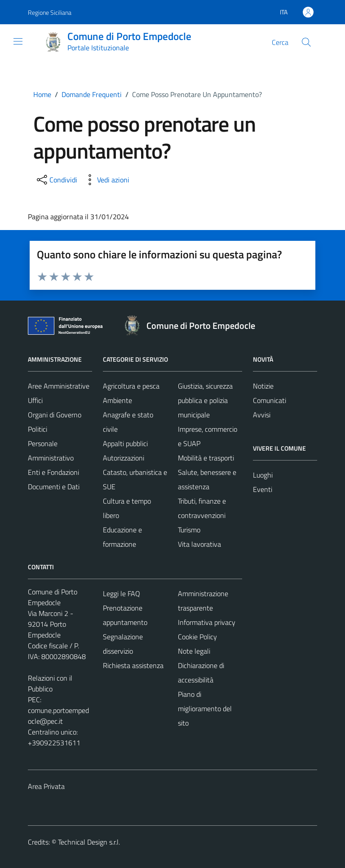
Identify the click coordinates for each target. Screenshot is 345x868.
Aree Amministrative (59, 386)
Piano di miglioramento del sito (205, 709)
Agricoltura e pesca (131, 386)
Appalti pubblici (125, 443)
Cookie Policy (197, 637)
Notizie (263, 386)
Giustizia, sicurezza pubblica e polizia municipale (205, 400)
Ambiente (117, 400)
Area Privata (46, 786)
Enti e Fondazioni (53, 472)
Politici (38, 429)
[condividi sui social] (56, 180)
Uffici (35, 400)
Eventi (263, 489)
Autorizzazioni (124, 458)
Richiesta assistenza (133, 665)
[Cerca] (306, 42)
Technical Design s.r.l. (89, 842)
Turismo (189, 530)
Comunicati (270, 400)
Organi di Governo (55, 415)
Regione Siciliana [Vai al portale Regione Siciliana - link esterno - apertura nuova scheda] (50, 12)
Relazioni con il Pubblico (50, 683)
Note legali (194, 651)
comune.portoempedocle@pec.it (58, 716)
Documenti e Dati (54, 487)
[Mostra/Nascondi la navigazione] (18, 41)
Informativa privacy (207, 622)
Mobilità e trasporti (206, 458)
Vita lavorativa (199, 544)
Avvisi (262, 415)
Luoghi (263, 475)
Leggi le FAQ (122, 593)
